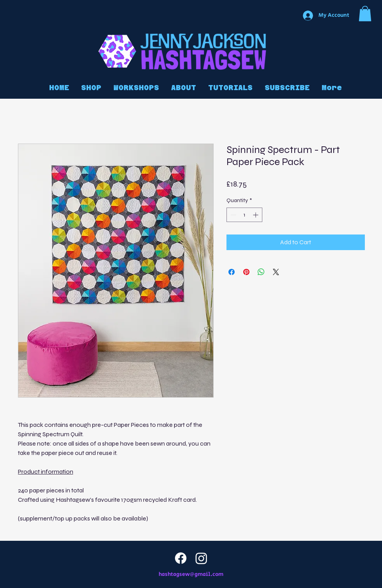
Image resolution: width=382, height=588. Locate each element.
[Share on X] (276, 272)
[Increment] (256, 215)
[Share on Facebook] (232, 272)
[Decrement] (233, 215)
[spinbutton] (244, 215)
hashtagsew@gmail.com (191, 574)
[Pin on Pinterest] (246, 272)
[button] (365, 13)
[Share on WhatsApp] (261, 272)
